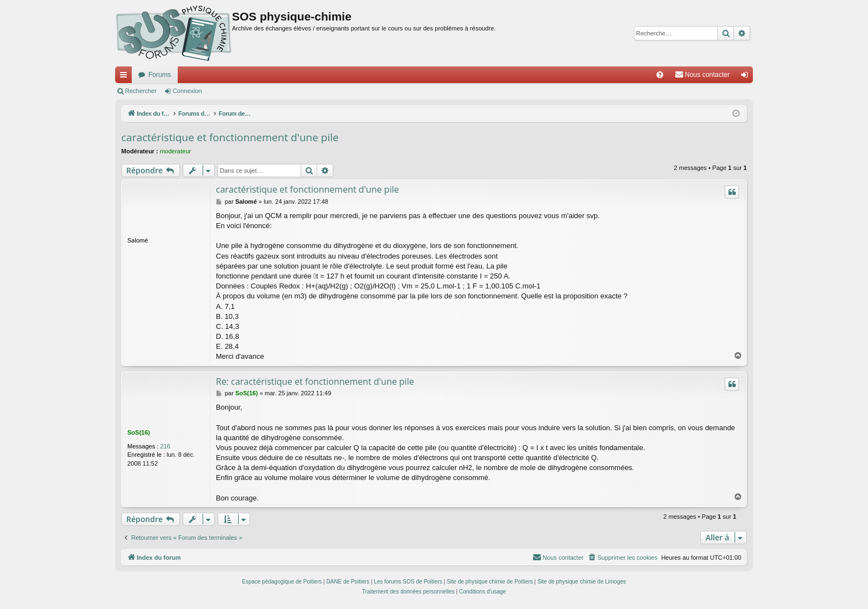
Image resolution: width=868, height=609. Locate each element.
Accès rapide (126, 77)
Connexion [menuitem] (747, 77)
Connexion (187, 91)
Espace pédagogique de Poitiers (282, 582)
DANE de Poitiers (348, 582)
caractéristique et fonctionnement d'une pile (230, 137)
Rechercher (141, 91)
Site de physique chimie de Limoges (582, 582)
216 (165, 446)
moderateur (175, 151)
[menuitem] (660, 75)
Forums (160, 75)
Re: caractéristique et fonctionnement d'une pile (315, 381)
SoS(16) (139, 432)
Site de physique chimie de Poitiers (490, 582)
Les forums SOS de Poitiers (408, 582)
